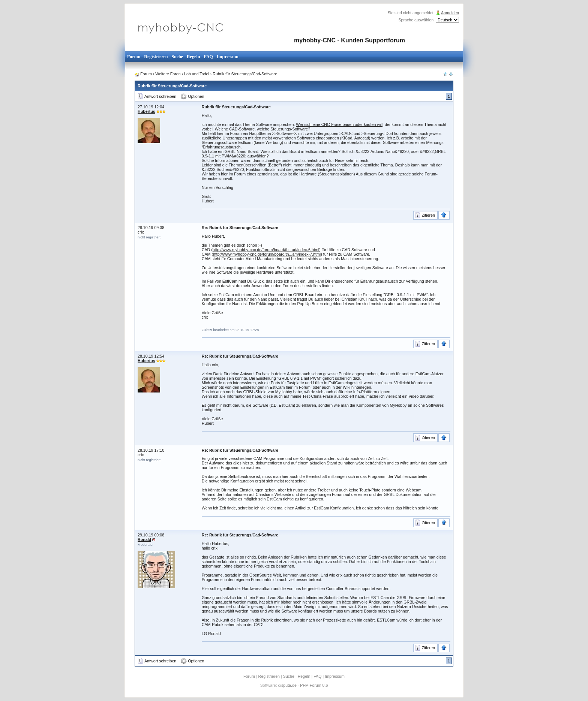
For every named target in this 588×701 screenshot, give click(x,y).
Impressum (228, 57)
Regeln (193, 57)
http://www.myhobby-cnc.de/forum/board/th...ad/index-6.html (266, 250)
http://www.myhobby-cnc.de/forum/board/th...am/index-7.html (267, 254)
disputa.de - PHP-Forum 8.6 (303, 685)
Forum (134, 57)
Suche (177, 57)
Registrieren (156, 57)
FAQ (208, 57)
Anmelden (450, 13)
